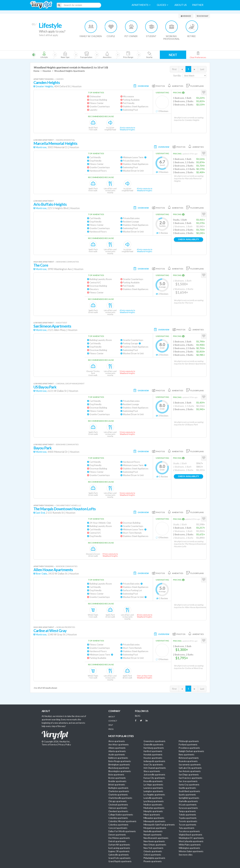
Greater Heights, (44, 86)
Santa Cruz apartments (189, 785)
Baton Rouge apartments (119, 761)
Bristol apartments (117, 785)
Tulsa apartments (186, 828)
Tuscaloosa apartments (189, 831)
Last (202, 69)
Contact (113, 721)
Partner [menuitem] (198, 5)
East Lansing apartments (119, 848)
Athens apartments (117, 748)
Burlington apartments (118, 788)
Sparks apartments (187, 795)
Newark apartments (152, 835)
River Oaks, (41, 574)
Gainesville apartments (118, 855)
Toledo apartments (187, 815)
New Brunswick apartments (156, 838)
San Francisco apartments (190, 778)
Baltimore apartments (118, 758)
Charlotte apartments (118, 795)
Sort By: (177, 76)
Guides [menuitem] (162, 5)
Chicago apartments (117, 801)
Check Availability (188, 239)
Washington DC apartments (191, 838)
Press (111, 729)
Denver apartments (117, 835)
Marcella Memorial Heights (55, 143)
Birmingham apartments (119, 765)
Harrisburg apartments (154, 748)
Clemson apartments (118, 808)
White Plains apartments (190, 845)
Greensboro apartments (154, 741)
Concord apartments (118, 828)
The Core (41, 265)
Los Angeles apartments (154, 795)
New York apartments (153, 848)
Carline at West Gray (50, 631)
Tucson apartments (187, 825)
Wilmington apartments (189, 848)
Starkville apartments (188, 801)
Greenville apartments (153, 745)
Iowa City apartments (153, 765)
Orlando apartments (153, 851)
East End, (40, 513)
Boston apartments (117, 778)
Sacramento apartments (190, 765)
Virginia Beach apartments (190, 835)
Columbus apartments (118, 825)
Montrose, (41, 147)
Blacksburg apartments (119, 768)
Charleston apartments (119, 791)
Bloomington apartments (119, 771)
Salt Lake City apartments (190, 768)
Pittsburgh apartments (189, 741)
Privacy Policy (65, 745)
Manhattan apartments (154, 808)
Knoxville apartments (153, 781)
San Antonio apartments (190, 771)
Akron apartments (116, 741)
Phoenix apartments (152, 861)
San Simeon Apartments (52, 326)
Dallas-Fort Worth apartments (122, 831)
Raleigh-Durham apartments (191, 751)
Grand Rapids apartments (120, 861)
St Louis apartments (188, 805)
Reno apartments (186, 755)
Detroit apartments (117, 841)
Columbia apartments (118, 818)
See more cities (185, 855)
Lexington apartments (153, 791)
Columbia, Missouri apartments (122, 821)
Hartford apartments (153, 751)
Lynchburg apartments (153, 801)
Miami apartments (152, 815)
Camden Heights (47, 83)
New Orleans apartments (155, 845)
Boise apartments (116, 775)
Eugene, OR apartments (119, 851)
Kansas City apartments (154, 778)
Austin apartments (117, 755)
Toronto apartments (188, 821)
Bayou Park (42, 448)
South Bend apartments (189, 791)
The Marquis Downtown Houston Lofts (65, 509)
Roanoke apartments (188, 761)
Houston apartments (153, 758)
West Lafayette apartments (191, 841)
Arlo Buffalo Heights (50, 204)
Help (111, 725)
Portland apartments (188, 745)
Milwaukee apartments (154, 818)
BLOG (138, 716)
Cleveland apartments (118, 811)
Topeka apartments (188, 818)
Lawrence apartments (153, 788)
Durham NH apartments (119, 845)
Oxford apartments (152, 855)
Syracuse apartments (188, 808)
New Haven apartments (154, 841)
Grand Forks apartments (119, 858)
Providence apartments (189, 748)
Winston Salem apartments (191, 851)
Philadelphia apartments (154, 858)
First (174, 69)
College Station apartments (121, 815)
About (112, 717)
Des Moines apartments (119, 838)
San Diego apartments (189, 775)
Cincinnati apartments (118, 805)
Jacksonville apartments (154, 775)
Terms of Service (49, 745)
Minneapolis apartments (154, 821)
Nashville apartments (153, 831)
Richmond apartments (189, 758)
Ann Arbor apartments (118, 745)
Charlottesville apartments (120, 798)
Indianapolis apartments (154, 761)
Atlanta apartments (117, 751)
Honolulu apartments (153, 755)
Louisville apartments (153, 798)
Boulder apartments (117, 781)
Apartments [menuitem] (141, 5)
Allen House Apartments (53, 570)
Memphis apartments (153, 811)
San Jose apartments (188, 781)
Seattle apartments (187, 788)
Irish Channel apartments (155, 768)
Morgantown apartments (155, 828)
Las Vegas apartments (153, 785)
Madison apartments (153, 805)
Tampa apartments (187, 811)
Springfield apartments (189, 798)
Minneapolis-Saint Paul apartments (159, 825)
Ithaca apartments (152, 771)
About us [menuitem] (181, 5)
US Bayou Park (45, 387)
